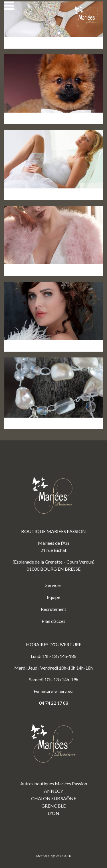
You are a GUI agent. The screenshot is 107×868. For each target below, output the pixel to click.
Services (53, 585)
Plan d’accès (53, 621)
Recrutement (53, 609)
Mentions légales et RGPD (54, 856)
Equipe (53, 597)
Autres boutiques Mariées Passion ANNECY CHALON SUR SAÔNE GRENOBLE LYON (54, 766)
